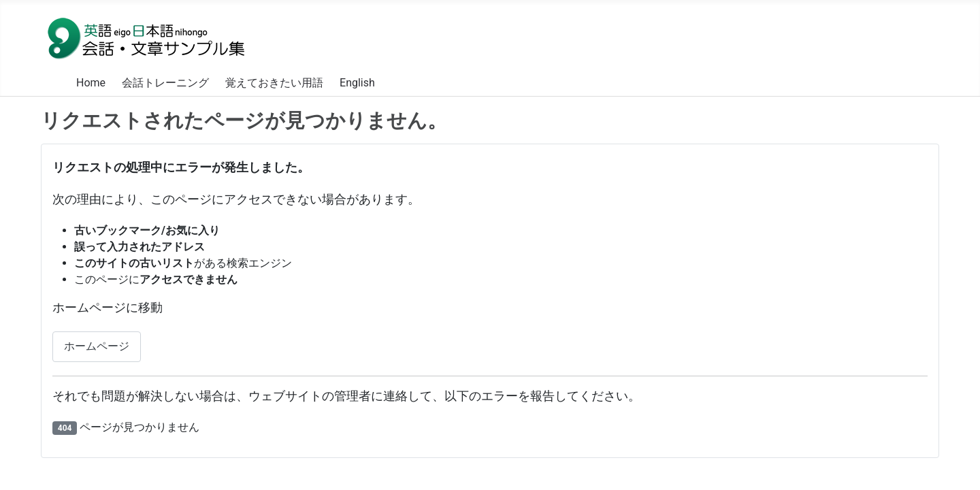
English (357, 83)
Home (91, 83)
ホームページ (97, 346)
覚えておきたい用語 (274, 83)
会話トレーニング (165, 83)
